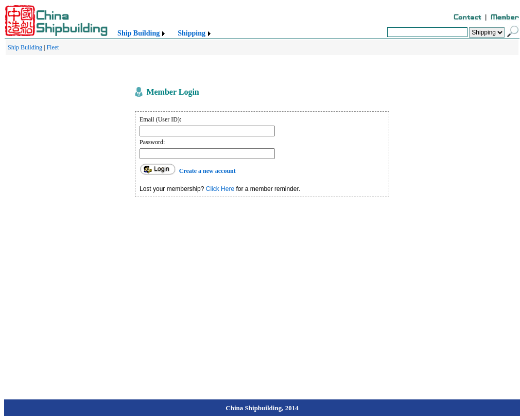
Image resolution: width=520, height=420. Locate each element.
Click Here (220, 189)
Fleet (53, 47)
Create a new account (207, 171)
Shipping (192, 33)
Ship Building (138, 33)
